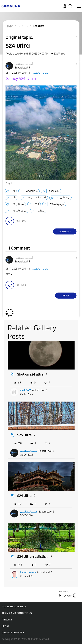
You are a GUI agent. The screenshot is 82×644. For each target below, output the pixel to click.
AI (14, 191)
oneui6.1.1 (54, 191)
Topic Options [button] (70, 35)
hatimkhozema (28, 572)
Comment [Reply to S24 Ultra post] (65, 232)
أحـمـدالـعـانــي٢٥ (37, 198)
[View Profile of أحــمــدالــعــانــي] (24, 64)
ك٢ (37, 204)
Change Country (13, 633)
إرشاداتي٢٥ (63, 198)
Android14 (32, 191)
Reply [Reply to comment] (66, 296)
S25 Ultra (24, 435)
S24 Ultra (24, 496)
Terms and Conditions (17, 613)
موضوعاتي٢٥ (20, 211)
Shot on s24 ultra (30, 374)
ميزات (41, 211)
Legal (6, 626)
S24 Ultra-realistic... (33, 557)
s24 (14, 198)
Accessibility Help (14, 607)
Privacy (7, 620)
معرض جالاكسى (40, 73)
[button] (70, 65)
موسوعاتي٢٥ (57, 204)
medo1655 (26, 390)
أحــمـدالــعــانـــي (29, 451)
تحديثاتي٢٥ (18, 204)
